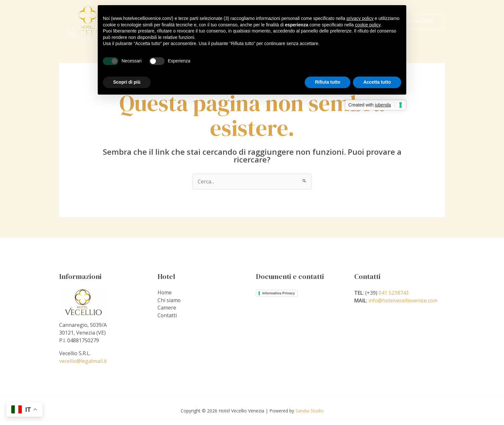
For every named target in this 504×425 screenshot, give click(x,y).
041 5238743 (394, 293)
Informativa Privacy (279, 293)
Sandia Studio (310, 410)
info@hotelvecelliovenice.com (404, 300)
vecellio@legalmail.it (83, 361)
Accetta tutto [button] (377, 82)
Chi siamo (169, 300)
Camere (167, 308)
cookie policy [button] (368, 25)
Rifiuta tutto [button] (328, 82)
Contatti (167, 316)
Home (165, 293)
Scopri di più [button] (127, 82)
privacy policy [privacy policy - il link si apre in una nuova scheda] (360, 18)
